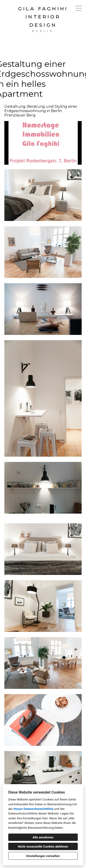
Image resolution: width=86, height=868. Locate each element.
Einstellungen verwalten (43, 856)
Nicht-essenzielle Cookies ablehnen (43, 846)
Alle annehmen (43, 837)
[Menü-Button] (79, 8)
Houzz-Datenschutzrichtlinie (33, 809)
